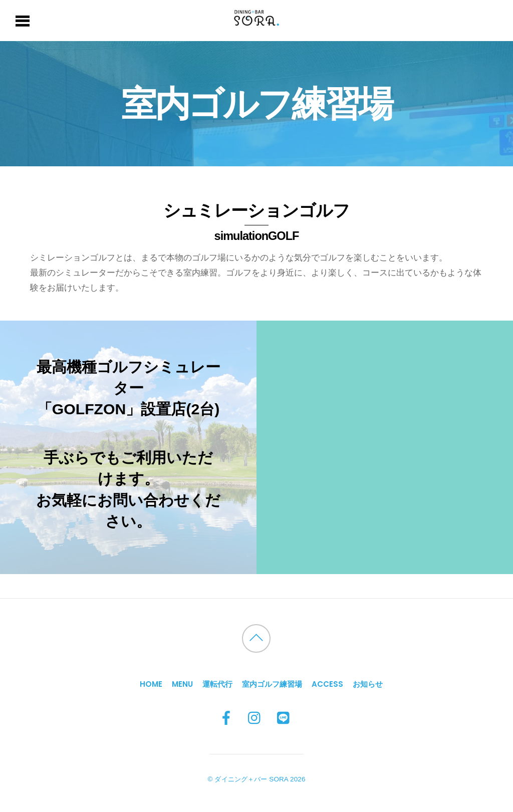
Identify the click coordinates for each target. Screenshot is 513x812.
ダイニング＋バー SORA (251, 779)
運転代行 (217, 684)
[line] (284, 719)
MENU (182, 684)
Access (327, 684)
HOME (151, 684)
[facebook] (226, 719)
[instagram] (255, 719)
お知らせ (368, 684)
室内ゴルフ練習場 (272, 684)
